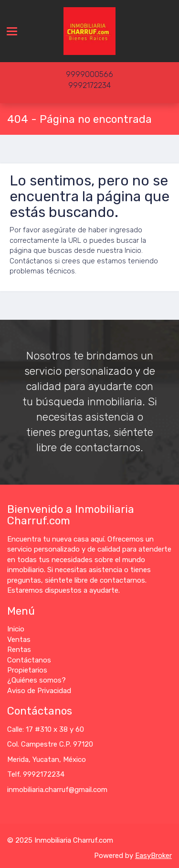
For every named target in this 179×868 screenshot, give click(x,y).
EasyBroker (153, 856)
